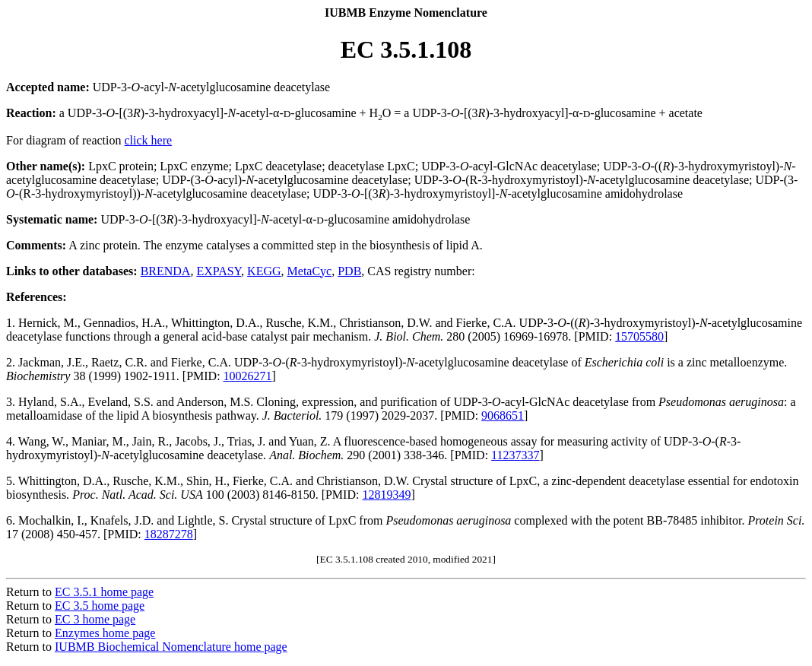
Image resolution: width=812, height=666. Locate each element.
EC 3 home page (95, 619)
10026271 (248, 376)
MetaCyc (310, 271)
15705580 (639, 336)
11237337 (515, 455)
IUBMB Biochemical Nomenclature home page (171, 647)
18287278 (169, 534)
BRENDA (166, 271)
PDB (349, 271)
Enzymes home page (105, 633)
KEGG (264, 271)
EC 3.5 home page (100, 606)
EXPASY (219, 271)
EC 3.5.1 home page (104, 592)
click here (149, 140)
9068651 (503, 415)
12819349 (386, 495)
